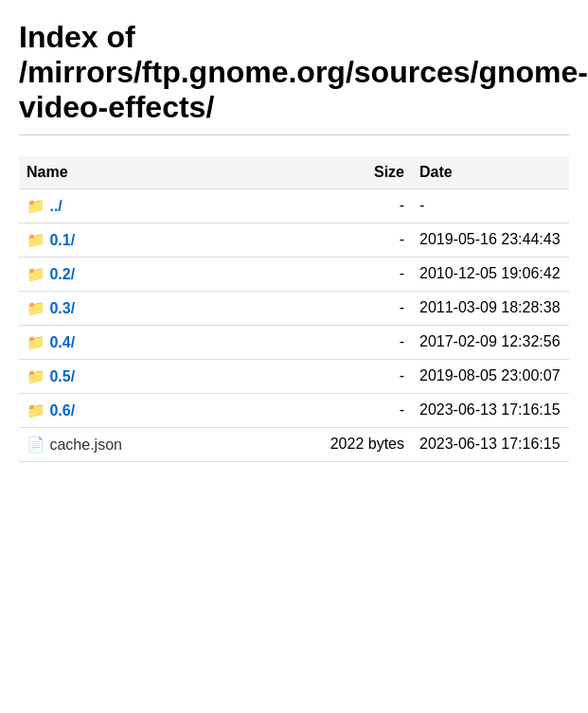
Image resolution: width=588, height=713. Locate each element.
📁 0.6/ (51, 410)
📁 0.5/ (51, 376)
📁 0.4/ (51, 342)
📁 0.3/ (51, 308)
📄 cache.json (74, 445)
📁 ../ (45, 206)
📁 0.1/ (51, 240)
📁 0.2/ (51, 274)
